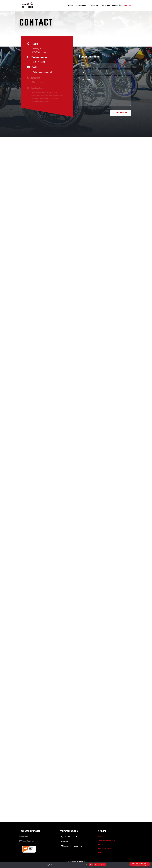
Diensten (94, 5)
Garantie (102, 836)
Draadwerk (81, 861)
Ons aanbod (81, 5)
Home (71, 5)
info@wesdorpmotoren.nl (41, 72)
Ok (91, 865)
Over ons (106, 5)
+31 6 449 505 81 (38, 62)
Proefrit (101, 844)
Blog (100, 853)
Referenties (117, 5)
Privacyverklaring (105, 848)
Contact (127, 5)
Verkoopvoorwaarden (106, 840)
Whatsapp (67, 841)
